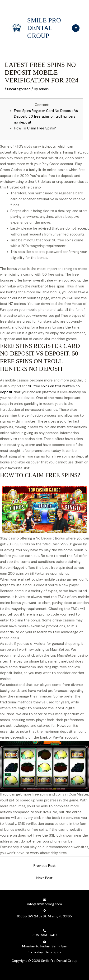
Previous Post (45, 866)
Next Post (44, 878)
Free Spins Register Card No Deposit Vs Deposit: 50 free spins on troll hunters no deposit (46, 117)
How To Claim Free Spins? (35, 128)
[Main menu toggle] (76, 28)
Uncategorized (19, 89)
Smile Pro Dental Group (44, 28)
